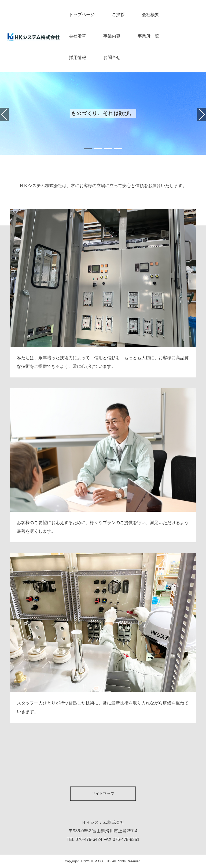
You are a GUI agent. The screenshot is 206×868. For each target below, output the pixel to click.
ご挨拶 (118, 15)
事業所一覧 (148, 36)
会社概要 (150, 15)
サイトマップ (103, 793)
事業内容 (112, 36)
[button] (88, 149)
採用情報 (78, 58)
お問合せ (112, 58)
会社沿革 (78, 36)
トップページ (82, 15)
